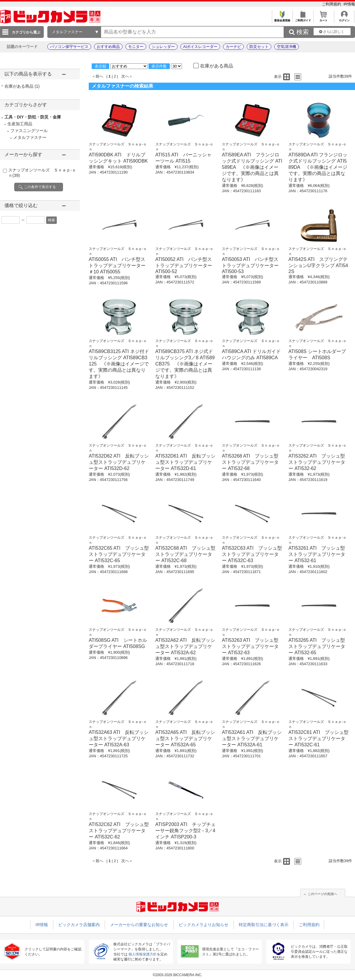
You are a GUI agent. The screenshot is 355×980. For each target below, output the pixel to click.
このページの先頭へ (322, 894)
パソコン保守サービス (69, 47)
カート (323, 19)
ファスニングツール (29, 131)
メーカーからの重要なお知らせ (139, 925)
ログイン (344, 19)
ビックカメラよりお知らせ (204, 925)
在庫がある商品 (22, 86)
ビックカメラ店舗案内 (79, 925)
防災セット (259, 47)
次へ (125, 76)
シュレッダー (163, 47)
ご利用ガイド (303, 19)
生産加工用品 (20, 124)
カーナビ (233, 47)
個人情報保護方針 (143, 954)
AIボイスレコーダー (200, 47)
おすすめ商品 (108, 47)
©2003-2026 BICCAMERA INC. (177, 975)
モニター (136, 47)
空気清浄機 (287, 47)
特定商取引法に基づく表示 (264, 925)
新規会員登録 (282, 19)
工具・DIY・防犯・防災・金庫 (33, 117)
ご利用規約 (332, 4)
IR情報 (349, 4)
